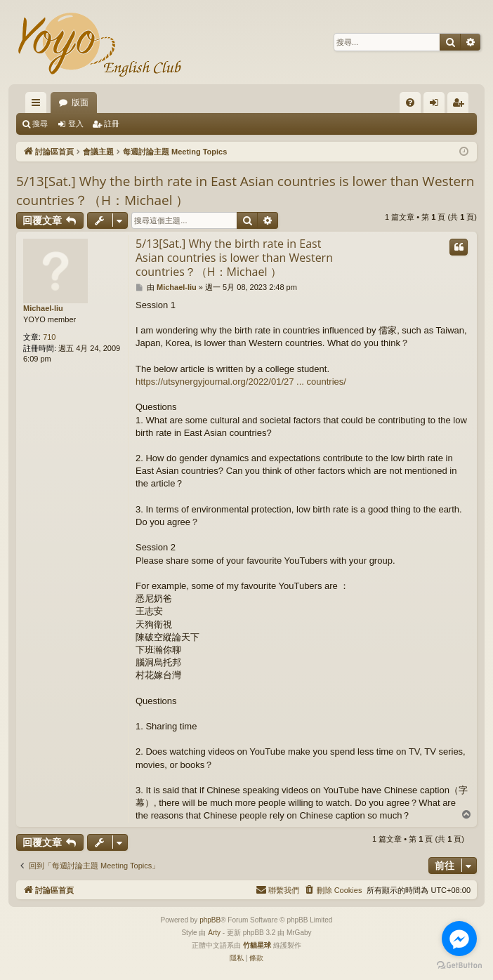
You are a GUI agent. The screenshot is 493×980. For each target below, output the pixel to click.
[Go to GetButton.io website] (459, 966)
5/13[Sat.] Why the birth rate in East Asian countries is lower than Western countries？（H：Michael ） (245, 191)
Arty (214, 933)
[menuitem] (410, 102)
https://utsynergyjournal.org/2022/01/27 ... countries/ (241, 382)
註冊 (112, 124)
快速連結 (39, 105)
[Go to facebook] (459, 939)
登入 (76, 124)
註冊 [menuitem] (461, 105)
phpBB (210, 920)
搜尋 (40, 124)
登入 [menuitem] (438, 105)
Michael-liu (43, 308)
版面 (80, 102)
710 (49, 337)
